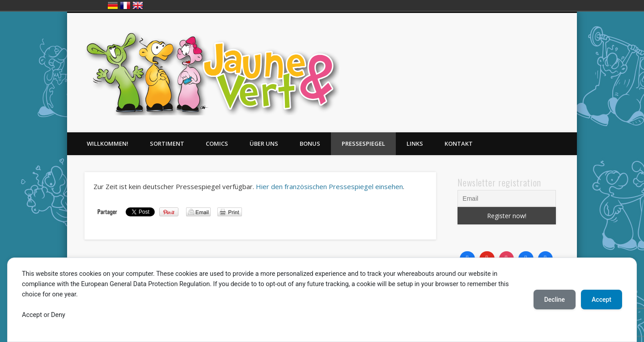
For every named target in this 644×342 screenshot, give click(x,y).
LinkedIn (567, 47)
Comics (217, 144)
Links (415, 144)
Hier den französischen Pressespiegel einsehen (329, 186)
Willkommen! (108, 144)
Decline (555, 300)
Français (125, 5)
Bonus (310, 144)
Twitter (549, 47)
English (138, 5)
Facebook (530, 47)
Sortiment (167, 144)
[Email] (507, 198)
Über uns (264, 144)
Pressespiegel (363, 144)
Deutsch (113, 5)
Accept (602, 300)
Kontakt (459, 144)
